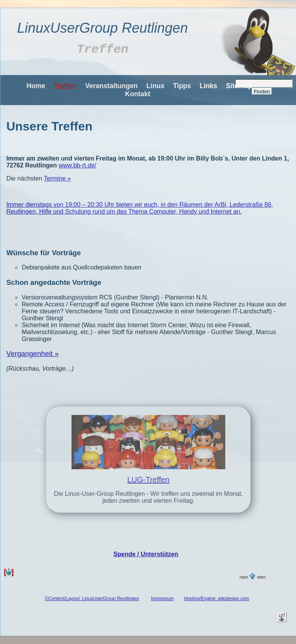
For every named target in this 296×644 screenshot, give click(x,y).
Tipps (182, 86)
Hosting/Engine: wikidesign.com (217, 599)
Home (36, 86)
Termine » (57, 178)
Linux (155, 86)
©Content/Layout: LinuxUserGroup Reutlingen (92, 599)
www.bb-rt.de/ (77, 165)
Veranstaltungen (111, 86)
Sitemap (239, 86)
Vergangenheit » (32, 354)
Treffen (65, 86)
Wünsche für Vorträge (43, 253)
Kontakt (138, 94)
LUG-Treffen (148, 480)
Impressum (162, 599)
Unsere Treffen (49, 126)
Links (208, 86)
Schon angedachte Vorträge (54, 282)
